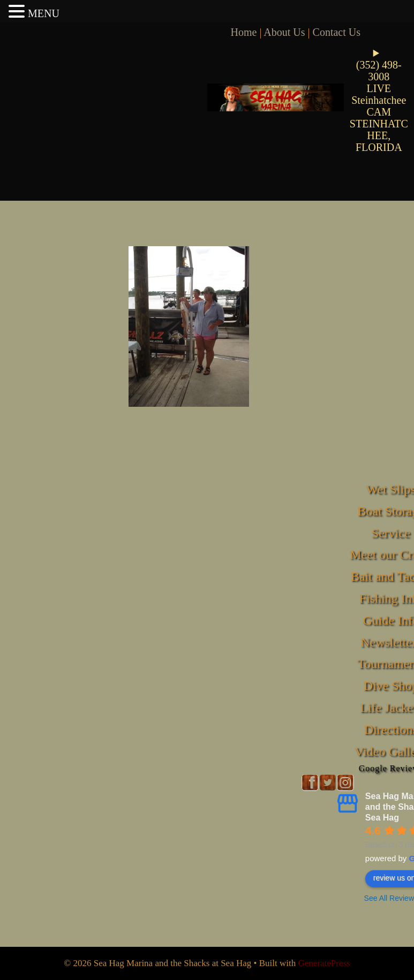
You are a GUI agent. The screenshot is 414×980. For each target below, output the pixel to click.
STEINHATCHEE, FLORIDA (379, 135)
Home (244, 32)
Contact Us (337, 32)
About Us (284, 32)
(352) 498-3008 (379, 71)
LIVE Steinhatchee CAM (379, 100)
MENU (44, 13)
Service (391, 533)
